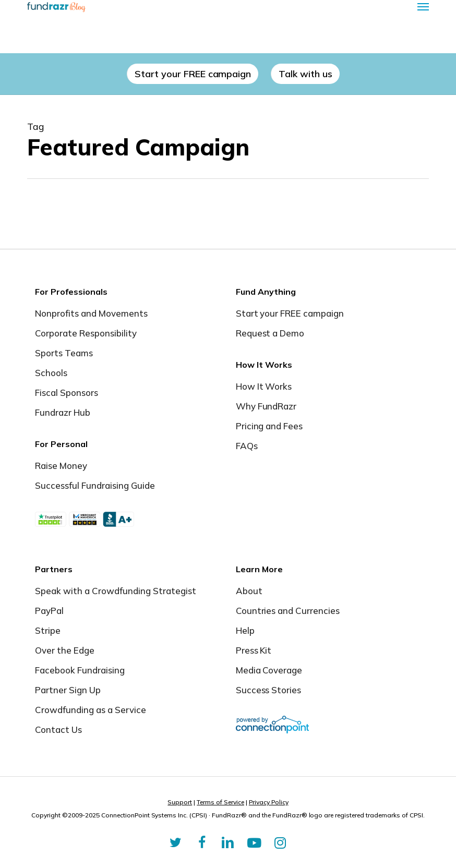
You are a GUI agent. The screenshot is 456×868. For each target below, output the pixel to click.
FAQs (247, 446)
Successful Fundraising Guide (95, 485)
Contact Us (58, 730)
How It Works (264, 386)
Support (180, 802)
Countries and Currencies (288, 611)
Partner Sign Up (68, 690)
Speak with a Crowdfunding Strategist (115, 591)
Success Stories (269, 690)
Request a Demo (270, 333)
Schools (51, 373)
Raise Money (61, 466)
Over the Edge (65, 650)
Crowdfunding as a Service (91, 710)
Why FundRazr (266, 406)
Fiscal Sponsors (67, 393)
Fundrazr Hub (63, 412)
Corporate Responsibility (86, 333)
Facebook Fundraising (80, 670)
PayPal (49, 611)
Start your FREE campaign (290, 313)
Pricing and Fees (269, 426)
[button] (423, 6)
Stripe (48, 630)
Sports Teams (64, 353)
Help (245, 630)
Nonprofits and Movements (91, 313)
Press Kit (254, 650)
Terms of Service (220, 802)
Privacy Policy (269, 802)
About (249, 591)
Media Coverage (269, 670)
